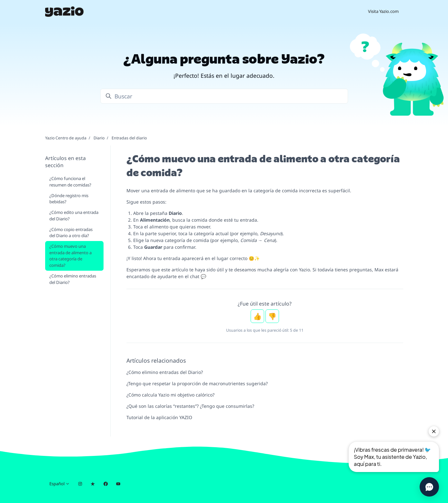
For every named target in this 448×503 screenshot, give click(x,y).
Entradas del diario (129, 138)
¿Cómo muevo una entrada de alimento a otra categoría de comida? (70, 256)
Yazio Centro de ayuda (66, 138)
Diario (99, 138)
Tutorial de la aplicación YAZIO (159, 417)
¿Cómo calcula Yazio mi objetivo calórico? (170, 395)
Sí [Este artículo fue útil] (257, 316)
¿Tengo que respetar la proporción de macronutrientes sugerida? (197, 383)
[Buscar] (224, 96)
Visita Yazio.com (383, 11)
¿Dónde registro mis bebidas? (69, 199)
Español (60, 484)
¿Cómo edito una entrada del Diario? (74, 216)
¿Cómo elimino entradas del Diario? (165, 372)
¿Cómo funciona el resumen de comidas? (70, 182)
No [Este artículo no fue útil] (272, 316)
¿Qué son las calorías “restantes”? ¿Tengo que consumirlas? (190, 406)
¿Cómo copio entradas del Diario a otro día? (71, 233)
